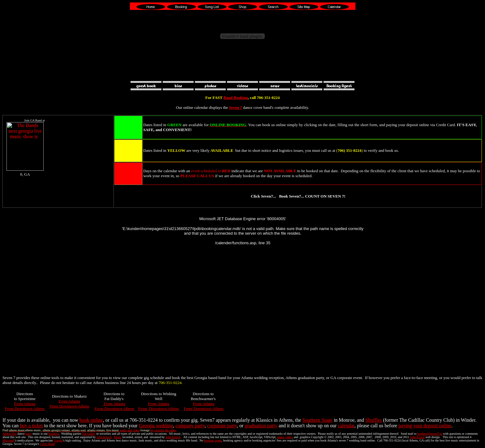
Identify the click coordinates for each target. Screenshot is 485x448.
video (289, 437)
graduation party (261, 426)
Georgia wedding (156, 426)
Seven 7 (235, 107)
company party (190, 426)
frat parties (89, 434)
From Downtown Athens (25, 409)
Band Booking (236, 98)
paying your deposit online (425, 426)
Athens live (10, 434)
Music (118, 437)
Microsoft (9, 440)
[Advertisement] (242, 72)
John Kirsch (104, 437)
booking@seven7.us (430, 434)
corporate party (222, 426)
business (54, 434)
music (281, 437)
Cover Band (47, 444)
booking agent (213, 440)
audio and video (130, 430)
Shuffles (373, 420)
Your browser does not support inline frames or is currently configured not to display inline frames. (34, 162)
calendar (346, 426)
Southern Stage (318, 420)
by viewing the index (163, 430)
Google (58, 440)
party (29, 434)
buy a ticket (31, 426)
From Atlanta (25, 404)
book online (91, 420)
